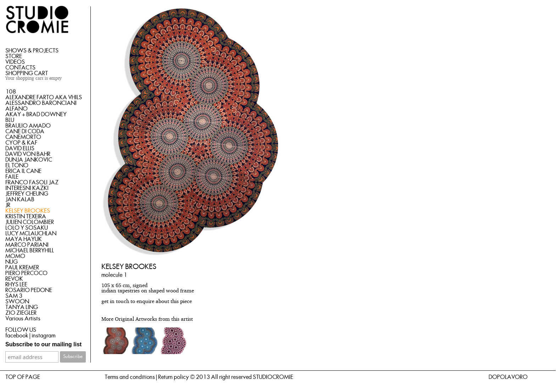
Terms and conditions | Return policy (147, 377)
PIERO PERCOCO (26, 273)
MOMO (15, 256)
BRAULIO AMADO (28, 126)
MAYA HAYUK (24, 239)
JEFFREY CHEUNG (27, 194)
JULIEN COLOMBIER (30, 222)
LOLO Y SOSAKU (27, 228)
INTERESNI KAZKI (27, 188)
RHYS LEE (16, 285)
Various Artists (23, 319)
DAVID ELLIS (20, 149)
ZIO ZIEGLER (21, 313)
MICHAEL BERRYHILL (30, 251)
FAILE (12, 177)
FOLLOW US (21, 330)
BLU (10, 120)
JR (8, 205)
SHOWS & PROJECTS (32, 51)
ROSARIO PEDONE (29, 290)
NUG (12, 262)
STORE (14, 56)
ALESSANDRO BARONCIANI (41, 103)
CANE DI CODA (25, 131)
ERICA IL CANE (23, 171)
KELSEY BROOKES (28, 211)
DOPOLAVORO (508, 377)
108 (11, 92)
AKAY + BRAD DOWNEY (36, 114)
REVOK (14, 279)
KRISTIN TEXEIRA (26, 217)
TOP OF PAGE (23, 377)
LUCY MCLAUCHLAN (31, 234)
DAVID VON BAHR (28, 154)
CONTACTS (20, 68)
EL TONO (17, 166)
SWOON (17, 302)
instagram (43, 336)
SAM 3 (14, 296)
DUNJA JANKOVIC (29, 160)
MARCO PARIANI (27, 245)
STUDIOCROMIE (273, 377)
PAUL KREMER (22, 268)
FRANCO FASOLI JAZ (32, 183)
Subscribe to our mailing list (43, 344)
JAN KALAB (20, 200)
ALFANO (16, 109)
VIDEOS (15, 62)
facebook (17, 336)
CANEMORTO (23, 137)
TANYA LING (22, 307)
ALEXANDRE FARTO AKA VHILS (44, 97)
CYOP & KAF (21, 143)
